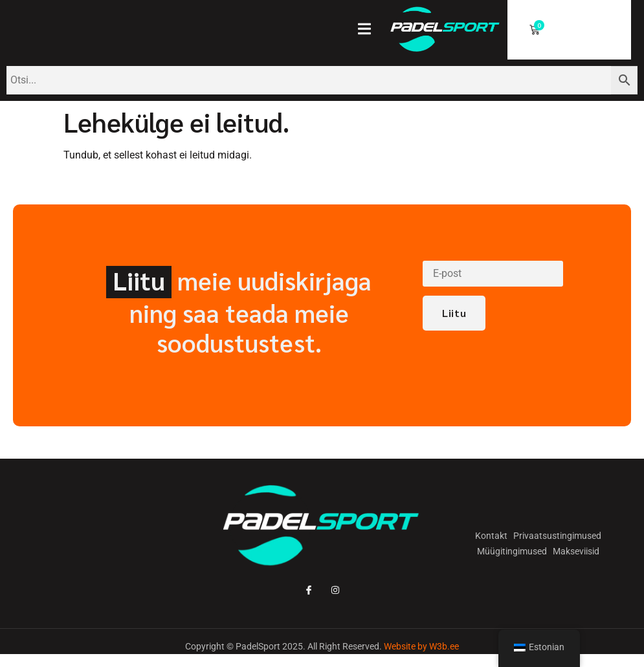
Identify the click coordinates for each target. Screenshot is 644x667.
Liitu (454, 313)
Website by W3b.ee (421, 646)
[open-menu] (371, 31)
